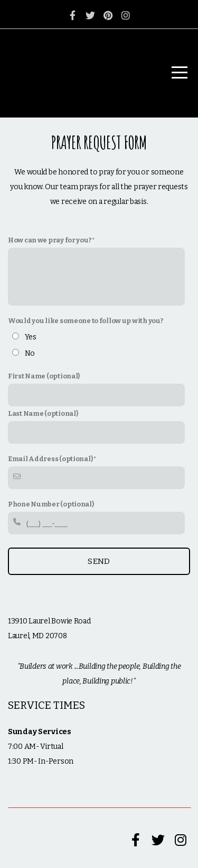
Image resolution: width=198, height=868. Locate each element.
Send (99, 561)
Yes (31, 337)
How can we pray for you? (49, 240)
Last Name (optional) (43, 413)
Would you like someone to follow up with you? (85, 321)
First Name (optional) (44, 376)
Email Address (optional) (50, 459)
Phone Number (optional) (51, 504)
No (30, 353)
